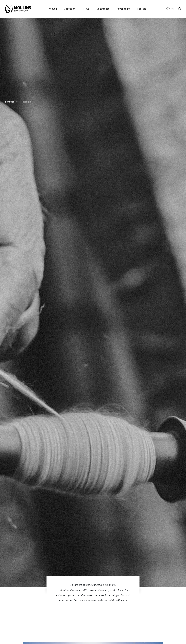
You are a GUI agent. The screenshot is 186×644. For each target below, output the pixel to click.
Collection (70, 9)
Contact (141, 9)
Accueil (53, 9)
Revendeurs (123, 9)
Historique (26, 102)
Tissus (86, 9)
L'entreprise (103, 9)
